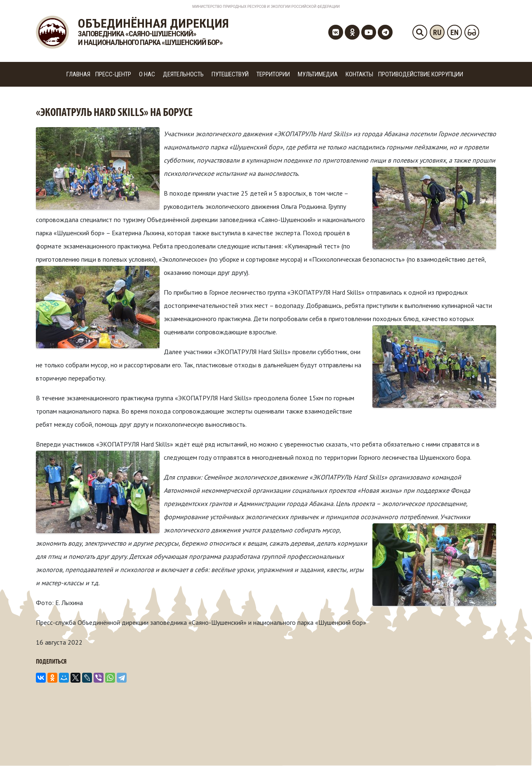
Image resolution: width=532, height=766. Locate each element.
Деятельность (183, 74)
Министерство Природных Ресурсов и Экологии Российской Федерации (266, 7)
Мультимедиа (318, 74)
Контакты (359, 74)
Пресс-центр (113, 74)
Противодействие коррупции (421, 74)
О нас (147, 74)
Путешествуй (230, 74)
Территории (273, 74)
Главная (78, 74)
